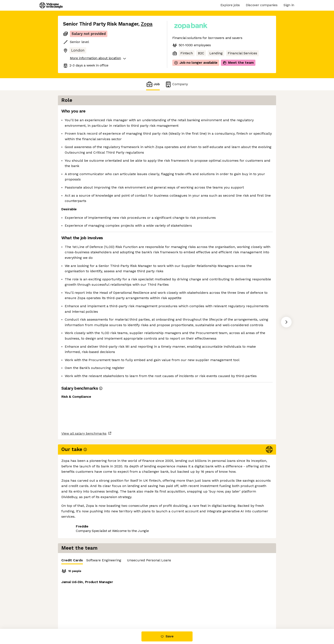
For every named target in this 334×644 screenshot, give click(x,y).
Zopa (147, 24)
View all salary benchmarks (84, 575)
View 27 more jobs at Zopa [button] (115, 591)
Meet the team (238, 63)
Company (176, 84)
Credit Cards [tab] (186, 113)
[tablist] (227, 113)
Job (153, 84)
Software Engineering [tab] (218, 112)
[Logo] (51, 5)
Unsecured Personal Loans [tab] (263, 112)
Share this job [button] (75, 591)
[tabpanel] (227, 169)
